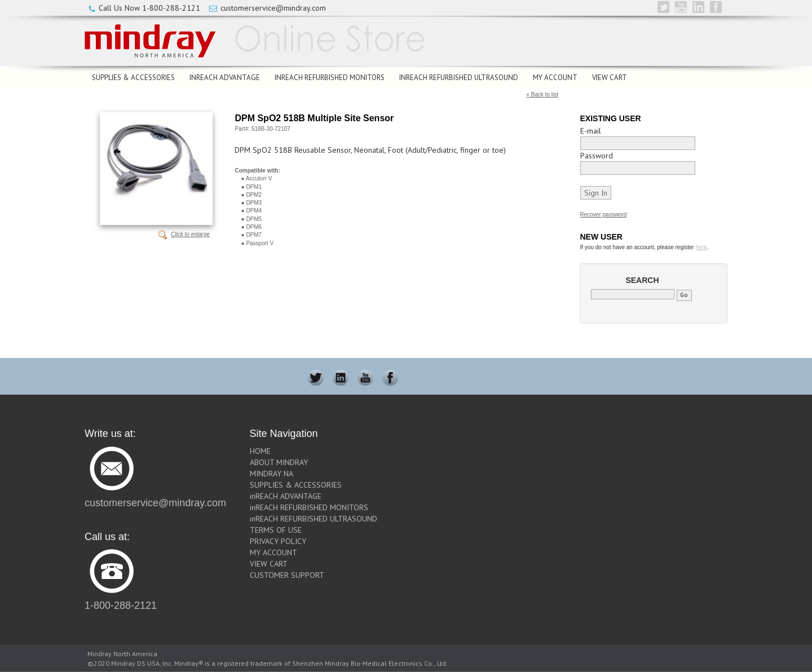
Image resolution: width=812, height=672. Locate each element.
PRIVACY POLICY (278, 541)
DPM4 (254, 211)
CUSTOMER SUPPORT (287, 575)
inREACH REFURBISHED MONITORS (330, 78)
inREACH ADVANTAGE (225, 78)
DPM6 (254, 227)
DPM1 (254, 187)
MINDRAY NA (272, 474)
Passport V (260, 243)
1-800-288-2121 (171, 8)
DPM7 (254, 235)
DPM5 (254, 219)
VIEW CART (610, 78)
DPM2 (254, 195)
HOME (260, 451)
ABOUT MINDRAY (279, 462)
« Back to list (542, 94)
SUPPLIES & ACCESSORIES (133, 78)
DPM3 (254, 203)
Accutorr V (259, 178)
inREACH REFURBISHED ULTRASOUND (459, 78)
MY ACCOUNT (555, 78)
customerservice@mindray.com (273, 8)
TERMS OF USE (276, 530)
